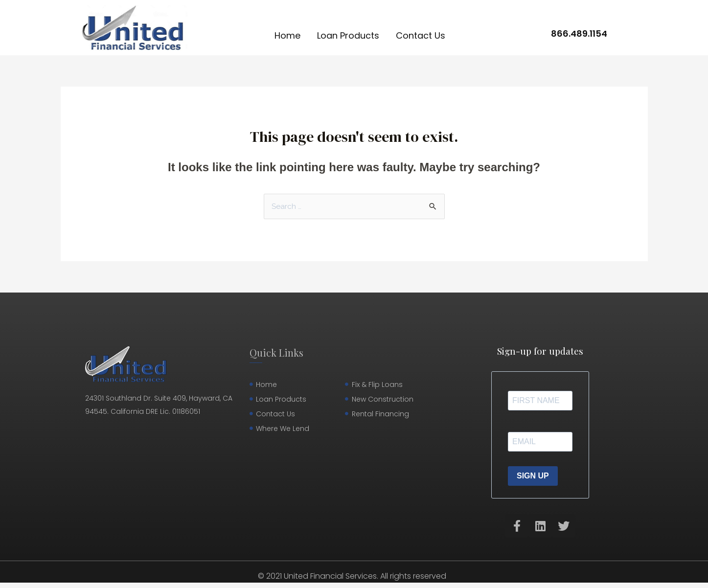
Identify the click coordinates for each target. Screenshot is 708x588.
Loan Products (348, 35)
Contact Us (421, 35)
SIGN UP (533, 476)
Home (287, 35)
